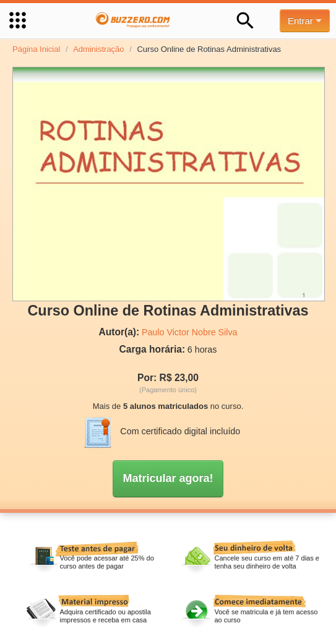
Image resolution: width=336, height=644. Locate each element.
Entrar (305, 21)
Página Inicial (36, 49)
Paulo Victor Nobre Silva (190, 332)
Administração (98, 49)
